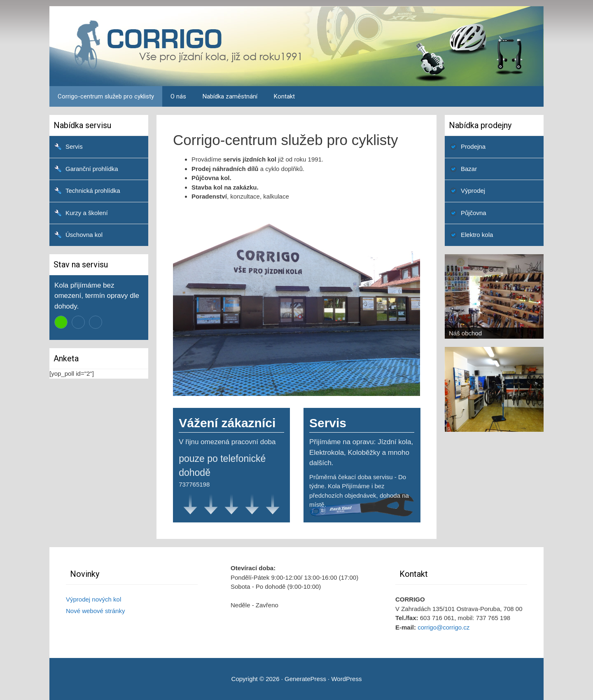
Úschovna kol (84, 235)
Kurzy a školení (87, 213)
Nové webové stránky (95, 611)
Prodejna (473, 146)
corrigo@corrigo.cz (444, 627)
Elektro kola (477, 235)
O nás (178, 96)
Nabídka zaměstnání (230, 96)
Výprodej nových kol (93, 599)
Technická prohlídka (93, 191)
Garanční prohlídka (92, 169)
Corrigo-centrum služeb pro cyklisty (106, 96)
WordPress (346, 679)
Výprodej (473, 191)
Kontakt (284, 96)
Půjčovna (474, 213)
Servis (74, 146)
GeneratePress (305, 679)
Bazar (469, 169)
